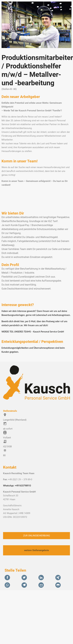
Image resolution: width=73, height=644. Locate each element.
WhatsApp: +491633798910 (17, 486)
